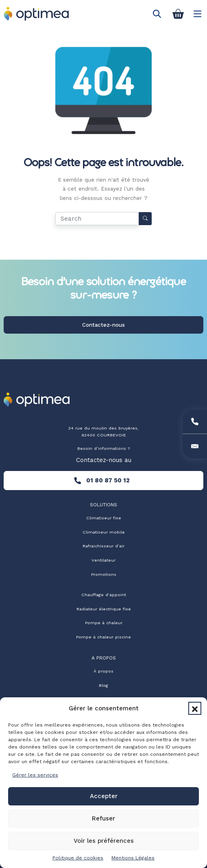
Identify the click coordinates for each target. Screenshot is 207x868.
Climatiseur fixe (104, 518)
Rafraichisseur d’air (103, 546)
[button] (195, 708)
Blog (103, 685)
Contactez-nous (103, 325)
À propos (103, 671)
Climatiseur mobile (104, 532)
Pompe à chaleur (104, 623)
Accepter (104, 796)
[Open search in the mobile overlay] (157, 14)
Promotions (104, 574)
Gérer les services (35, 775)
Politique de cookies (78, 858)
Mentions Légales (133, 858)
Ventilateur (103, 560)
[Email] (195, 446)
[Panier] (178, 14)
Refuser (103, 818)
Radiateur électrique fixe (104, 609)
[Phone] (195, 422)
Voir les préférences (104, 841)
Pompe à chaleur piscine (103, 637)
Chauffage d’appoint (104, 595)
